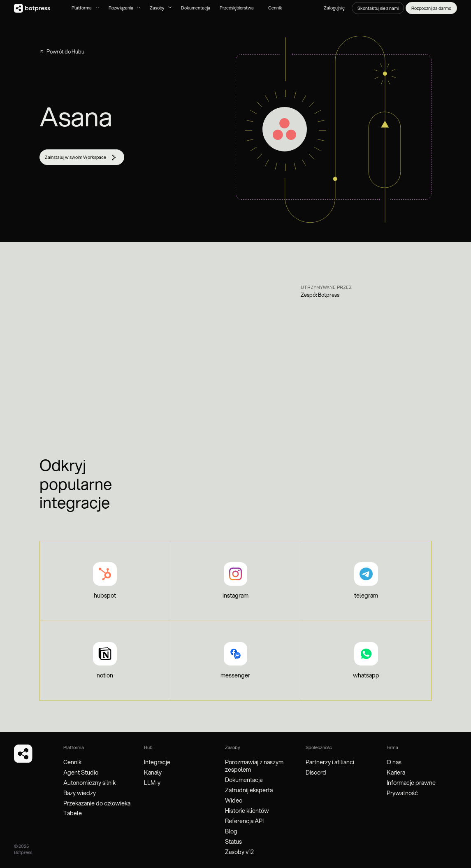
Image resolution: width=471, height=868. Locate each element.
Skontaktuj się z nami (378, 8)
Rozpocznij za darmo (431, 8)
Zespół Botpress (320, 295)
